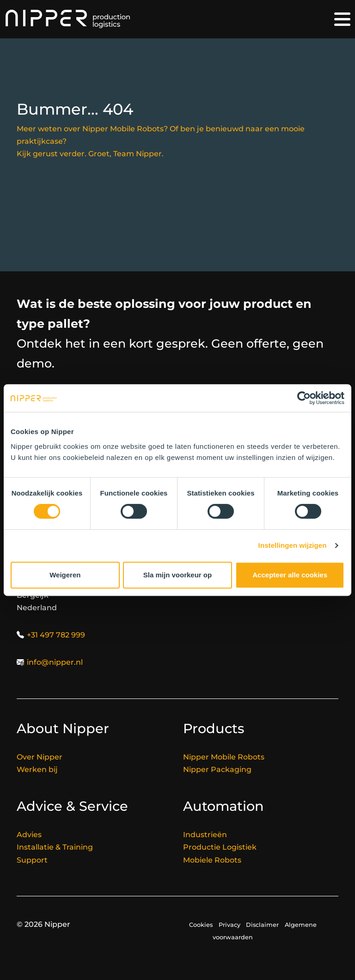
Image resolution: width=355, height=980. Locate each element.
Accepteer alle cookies (290, 575)
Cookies (201, 925)
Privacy (230, 925)
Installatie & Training (55, 847)
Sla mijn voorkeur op (177, 575)
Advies (29, 835)
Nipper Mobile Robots (224, 757)
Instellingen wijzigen (293, 545)
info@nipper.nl (55, 662)
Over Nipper (40, 757)
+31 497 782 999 (56, 635)
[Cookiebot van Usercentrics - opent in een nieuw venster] (304, 398)
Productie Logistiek (220, 847)
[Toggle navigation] (342, 19)
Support (32, 860)
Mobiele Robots (212, 860)
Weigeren (65, 575)
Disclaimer (262, 925)
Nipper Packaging (217, 769)
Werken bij (37, 769)
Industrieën (205, 835)
